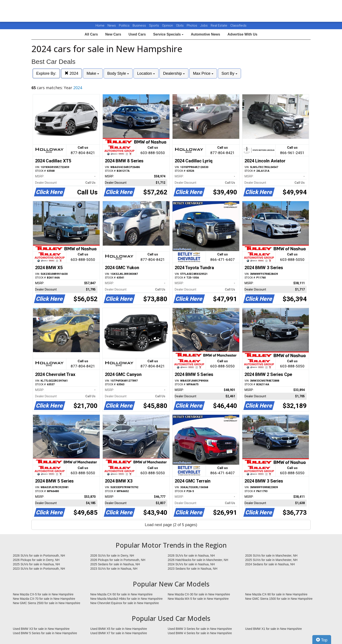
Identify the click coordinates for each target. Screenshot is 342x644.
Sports (154, 25)
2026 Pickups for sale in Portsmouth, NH (118, 560)
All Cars (91, 34)
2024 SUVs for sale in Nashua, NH (191, 564)
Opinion (168, 25)
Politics (124, 25)
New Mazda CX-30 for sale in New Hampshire (199, 594)
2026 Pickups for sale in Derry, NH (36, 560)
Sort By (229, 73)
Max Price (203, 73)
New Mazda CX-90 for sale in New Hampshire (276, 594)
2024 (71, 73)
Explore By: (46, 73)
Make (93, 73)
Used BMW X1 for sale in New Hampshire (274, 629)
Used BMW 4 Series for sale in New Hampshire (200, 633)
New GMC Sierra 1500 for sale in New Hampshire (279, 599)
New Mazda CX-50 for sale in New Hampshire (121, 594)
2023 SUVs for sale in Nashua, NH (114, 569)
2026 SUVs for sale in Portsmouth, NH (39, 556)
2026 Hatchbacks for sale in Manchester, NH (198, 560)
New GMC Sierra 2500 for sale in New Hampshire (47, 603)
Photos (192, 25)
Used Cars (137, 34)
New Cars (113, 34)
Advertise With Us (242, 34)
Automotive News (205, 34)
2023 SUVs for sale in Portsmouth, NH (39, 569)
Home (100, 25)
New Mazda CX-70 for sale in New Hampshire (44, 599)
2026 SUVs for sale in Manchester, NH (271, 556)
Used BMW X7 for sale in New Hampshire (119, 633)
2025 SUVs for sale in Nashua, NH (36, 564)
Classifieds (238, 25)
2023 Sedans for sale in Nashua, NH (192, 569)
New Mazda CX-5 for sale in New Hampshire (43, 594)
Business (140, 25)
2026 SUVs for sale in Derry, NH (112, 556)
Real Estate (219, 25)
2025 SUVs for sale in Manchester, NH (271, 560)
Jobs (204, 25)
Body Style (118, 73)
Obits (180, 25)
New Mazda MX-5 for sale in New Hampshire (198, 599)
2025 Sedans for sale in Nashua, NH (115, 564)
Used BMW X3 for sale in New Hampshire (41, 629)
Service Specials (168, 34)
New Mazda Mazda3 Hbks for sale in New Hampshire (126, 599)
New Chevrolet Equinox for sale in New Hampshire (125, 603)
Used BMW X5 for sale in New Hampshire (119, 629)
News (112, 25)
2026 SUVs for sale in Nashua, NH (191, 556)
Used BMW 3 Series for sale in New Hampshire (200, 629)
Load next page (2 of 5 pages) (171, 525)
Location (146, 73)
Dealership (174, 73)
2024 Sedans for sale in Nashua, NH (270, 564)
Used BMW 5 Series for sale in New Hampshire (45, 633)
